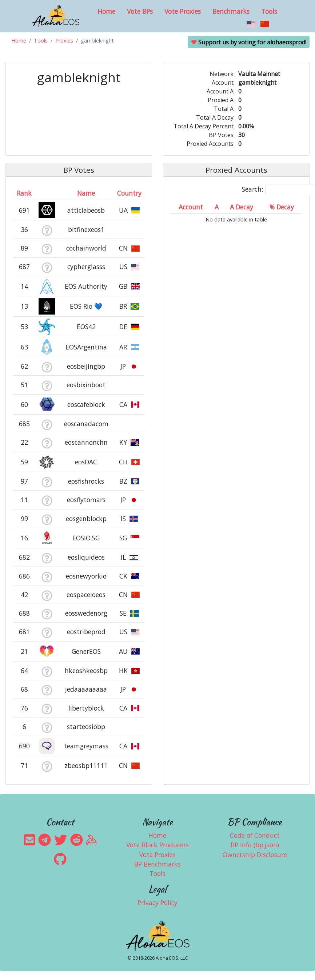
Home (106, 11)
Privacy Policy (157, 903)
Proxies (64, 41)
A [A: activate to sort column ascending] (217, 207)
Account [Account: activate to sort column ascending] (191, 207)
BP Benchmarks (157, 864)
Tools (269, 11)
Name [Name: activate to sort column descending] (86, 193)
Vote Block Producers (157, 845)
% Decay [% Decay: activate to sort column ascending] (282, 207)
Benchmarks (231, 11)
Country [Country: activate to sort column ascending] (129, 193)
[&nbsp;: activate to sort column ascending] (47, 193)
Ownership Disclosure (255, 855)
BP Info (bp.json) (255, 845)
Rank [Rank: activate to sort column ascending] (24, 193)
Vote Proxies (183, 11)
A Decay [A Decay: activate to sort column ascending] (242, 207)
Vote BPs (140, 11)
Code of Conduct (255, 835)
